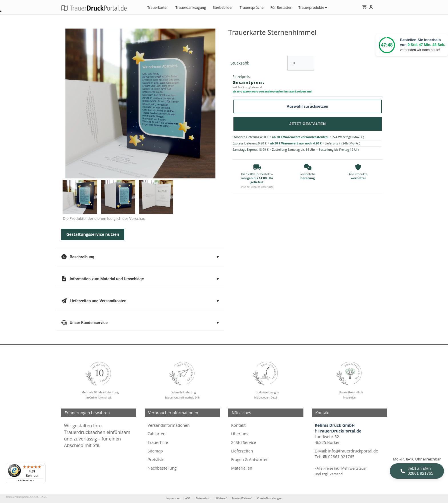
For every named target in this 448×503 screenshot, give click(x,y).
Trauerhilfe (158, 442)
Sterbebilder (223, 8)
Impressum (173, 498)
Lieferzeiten (242, 451)
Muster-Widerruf (242, 498)
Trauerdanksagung (191, 8)
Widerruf (221, 498)
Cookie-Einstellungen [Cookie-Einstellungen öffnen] (269, 498)
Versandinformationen (169, 425)
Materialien (242, 468)
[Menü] (42, 466)
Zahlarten (157, 434)
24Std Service (244, 442)
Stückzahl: (240, 63)
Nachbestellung (162, 468)
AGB (188, 498)
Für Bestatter (281, 8)
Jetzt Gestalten (308, 124)
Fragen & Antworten (250, 459)
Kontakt (238, 425)
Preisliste (156, 459)
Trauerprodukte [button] (313, 8)
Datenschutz (203, 498)
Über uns (240, 434)
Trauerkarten (158, 8)
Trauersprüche (252, 8)
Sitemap (155, 451)
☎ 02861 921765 (338, 457)
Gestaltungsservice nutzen (93, 234)
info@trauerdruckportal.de (353, 451)
